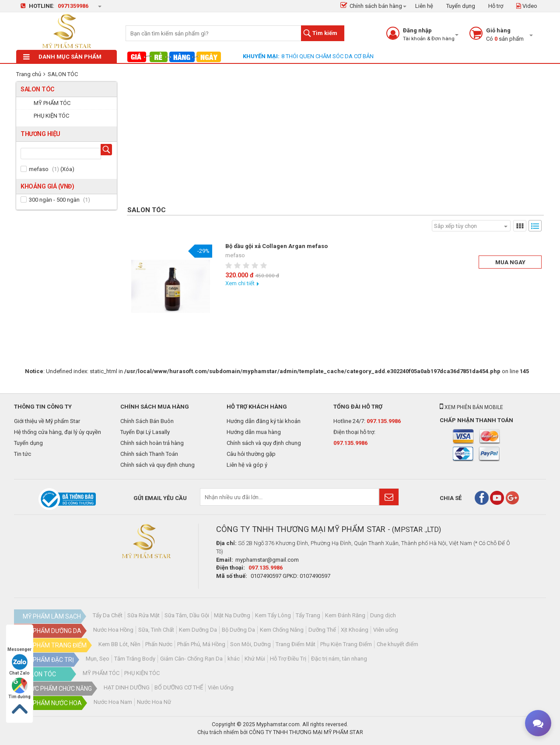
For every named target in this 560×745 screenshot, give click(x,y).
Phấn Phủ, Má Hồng (201, 644)
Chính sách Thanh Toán (149, 454)
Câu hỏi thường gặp (251, 454)
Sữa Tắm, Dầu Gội (187, 615)
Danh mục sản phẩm (62, 57)
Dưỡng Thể (322, 630)
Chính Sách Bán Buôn (147, 421)
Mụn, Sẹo (98, 659)
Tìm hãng (108, 151)
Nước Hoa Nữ (154, 702)
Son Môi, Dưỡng (250, 644)
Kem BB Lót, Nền (119, 644)
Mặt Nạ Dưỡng (232, 615)
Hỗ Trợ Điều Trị (288, 659)
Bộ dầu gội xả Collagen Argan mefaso (276, 246)
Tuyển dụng (461, 6)
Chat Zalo (19, 665)
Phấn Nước (159, 644)
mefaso (39, 169)
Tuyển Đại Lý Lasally (145, 432)
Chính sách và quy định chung (157, 465)
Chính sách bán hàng (371, 6)
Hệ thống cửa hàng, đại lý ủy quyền (58, 432)
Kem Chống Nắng (282, 630)
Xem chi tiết (240, 283)
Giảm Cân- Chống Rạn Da (191, 659)
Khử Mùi (255, 659)
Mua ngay (510, 262)
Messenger (19, 641)
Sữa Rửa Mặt (143, 615)
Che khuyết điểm (397, 644)
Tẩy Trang (308, 615)
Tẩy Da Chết (108, 615)
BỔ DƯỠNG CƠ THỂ (179, 687)
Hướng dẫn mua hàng (254, 432)
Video (527, 6)
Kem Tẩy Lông (273, 615)
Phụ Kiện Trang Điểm (346, 644)
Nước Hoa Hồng (113, 630)
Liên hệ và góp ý (247, 465)
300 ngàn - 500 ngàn (54, 200)
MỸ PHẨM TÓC (101, 673)
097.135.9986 (384, 421)
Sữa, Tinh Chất (156, 630)
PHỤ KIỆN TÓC (142, 673)
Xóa (67, 169)
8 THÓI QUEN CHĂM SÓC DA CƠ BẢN (327, 56)
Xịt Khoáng (355, 630)
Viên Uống (221, 687)
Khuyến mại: (261, 56)
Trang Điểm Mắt (296, 644)
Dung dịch (383, 615)
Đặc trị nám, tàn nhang (339, 659)
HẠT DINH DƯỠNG (127, 687)
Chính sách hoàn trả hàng (152, 443)
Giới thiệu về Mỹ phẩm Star (47, 421)
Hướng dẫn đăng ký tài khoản (264, 421)
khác (234, 659)
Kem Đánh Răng (345, 615)
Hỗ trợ (496, 6)
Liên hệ (424, 6)
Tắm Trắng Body (135, 659)
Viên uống (386, 630)
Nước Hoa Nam (113, 702)
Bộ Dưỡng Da (238, 630)
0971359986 (73, 6)
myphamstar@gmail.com (267, 560)
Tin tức (23, 454)
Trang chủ (29, 74)
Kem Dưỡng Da (198, 630)
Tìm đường (19, 688)
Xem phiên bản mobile (471, 407)
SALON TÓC (63, 74)
